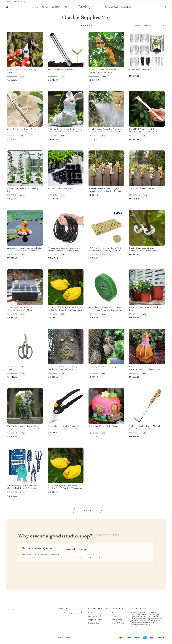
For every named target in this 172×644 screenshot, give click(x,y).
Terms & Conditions (119, 625)
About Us (115, 615)
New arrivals (111, 7)
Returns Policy (94, 625)
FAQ (23, 2)
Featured (126, 7)
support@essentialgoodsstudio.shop (71, 615)
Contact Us (116, 618)
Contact (16, 2)
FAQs (90, 615)
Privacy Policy (117, 622)
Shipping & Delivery (96, 622)
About (8, 2)
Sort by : (137, 28)
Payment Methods (95, 618)
